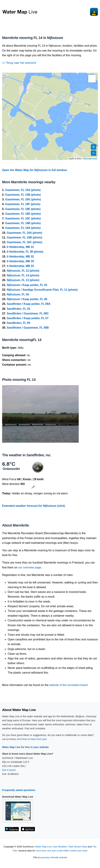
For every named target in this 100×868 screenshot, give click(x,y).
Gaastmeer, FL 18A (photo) (23, 228)
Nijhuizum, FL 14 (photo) (23, 275)
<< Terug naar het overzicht (19, 63)
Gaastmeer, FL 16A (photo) (25, 233)
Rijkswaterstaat (90, 159)
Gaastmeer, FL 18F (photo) (23, 204)
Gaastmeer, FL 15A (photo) (23, 190)
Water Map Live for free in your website (25, 747)
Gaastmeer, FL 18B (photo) (23, 223)
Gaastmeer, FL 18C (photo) (23, 218)
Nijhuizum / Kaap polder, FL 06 (27, 299)
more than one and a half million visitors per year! (62, 851)
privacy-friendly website (55, 857)
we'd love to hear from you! (32, 739)
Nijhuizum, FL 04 (18, 294)
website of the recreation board (68, 685)
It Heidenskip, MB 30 (20, 261)
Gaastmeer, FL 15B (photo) (23, 195)
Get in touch (9, 770)
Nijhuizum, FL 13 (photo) (23, 280)
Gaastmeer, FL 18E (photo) (23, 209)
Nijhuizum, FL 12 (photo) (23, 271)
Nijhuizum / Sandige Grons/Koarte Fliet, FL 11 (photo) (42, 290)
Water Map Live (44, 847)
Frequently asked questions (19, 790)
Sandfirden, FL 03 (18, 309)
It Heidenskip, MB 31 (20, 247)
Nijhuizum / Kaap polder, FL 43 (27, 285)
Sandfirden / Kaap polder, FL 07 (28, 318)
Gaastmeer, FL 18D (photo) (23, 214)
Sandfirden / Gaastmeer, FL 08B (28, 328)
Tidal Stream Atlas (77, 847)
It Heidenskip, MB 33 (20, 266)
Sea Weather (60, 847)
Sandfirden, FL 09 (18, 323)
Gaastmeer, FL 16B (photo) (25, 237)
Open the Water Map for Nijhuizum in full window (34, 170)
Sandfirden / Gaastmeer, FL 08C (28, 313)
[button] (92, 79)
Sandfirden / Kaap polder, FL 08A (29, 304)
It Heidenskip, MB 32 (20, 257)
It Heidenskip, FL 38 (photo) (25, 252)
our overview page (30, 567)
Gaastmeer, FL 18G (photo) (23, 199)
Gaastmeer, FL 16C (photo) (25, 242)
